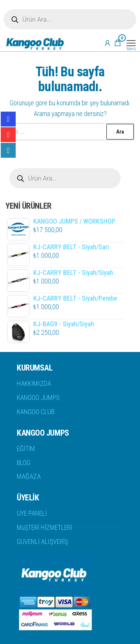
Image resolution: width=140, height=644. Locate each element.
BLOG (24, 463)
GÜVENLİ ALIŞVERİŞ (42, 542)
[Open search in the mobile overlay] (70, 19)
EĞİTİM (26, 448)
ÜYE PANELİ (32, 513)
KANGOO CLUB (36, 412)
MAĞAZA (29, 476)
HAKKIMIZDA (34, 383)
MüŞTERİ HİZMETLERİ (44, 527)
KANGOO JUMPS (38, 398)
